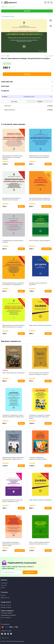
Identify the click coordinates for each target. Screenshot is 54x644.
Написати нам (5, 638)
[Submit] (3, 7)
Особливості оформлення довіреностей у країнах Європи (38, 458)
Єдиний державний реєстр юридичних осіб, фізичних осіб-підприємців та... (13, 284)
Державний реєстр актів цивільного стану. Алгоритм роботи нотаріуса (39, 157)
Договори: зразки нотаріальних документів (38, 284)
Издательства (5, 598)
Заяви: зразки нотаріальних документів (40, 325)
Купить (27, 74)
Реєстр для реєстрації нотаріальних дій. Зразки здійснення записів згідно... (40, 199)
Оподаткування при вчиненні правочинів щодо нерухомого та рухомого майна (11, 544)
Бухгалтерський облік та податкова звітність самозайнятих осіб (12, 501)
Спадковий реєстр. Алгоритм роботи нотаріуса (13, 241)
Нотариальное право (8, 16)
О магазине (4, 583)
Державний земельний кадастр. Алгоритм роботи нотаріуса (12, 199)
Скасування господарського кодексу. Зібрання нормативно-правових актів (13, 416)
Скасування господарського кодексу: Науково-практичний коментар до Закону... (40, 417)
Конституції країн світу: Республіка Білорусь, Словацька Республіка (39, 374)
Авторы (3, 595)
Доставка (14, 101)
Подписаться (30, 572)
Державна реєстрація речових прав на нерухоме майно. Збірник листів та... (13, 458)
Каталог (27, 11)
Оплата (40, 101)
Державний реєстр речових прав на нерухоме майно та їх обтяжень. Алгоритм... (13, 157)
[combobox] (27, 7)
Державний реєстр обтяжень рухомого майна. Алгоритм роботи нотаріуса (13, 326)
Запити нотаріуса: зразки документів (40, 241)
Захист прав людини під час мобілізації (14, 373)
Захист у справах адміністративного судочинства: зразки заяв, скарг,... (39, 543)
